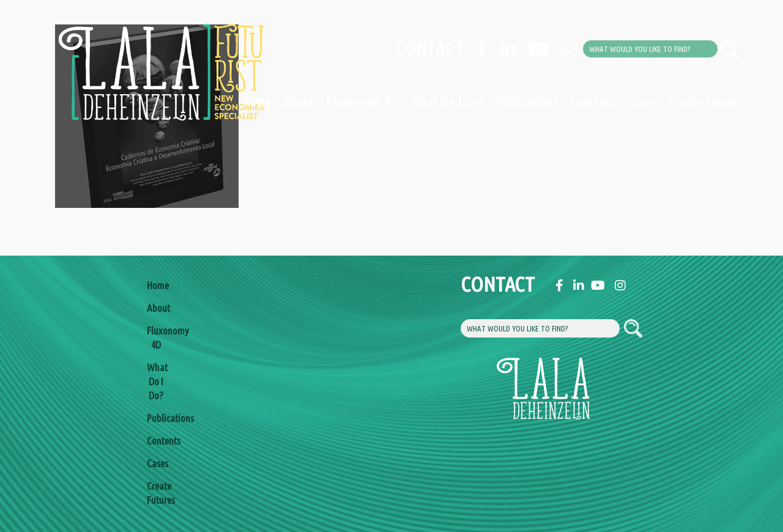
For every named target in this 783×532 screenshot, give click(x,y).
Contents (593, 102)
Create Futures (706, 102)
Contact (430, 48)
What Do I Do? (447, 102)
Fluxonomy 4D (362, 102)
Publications (527, 102)
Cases (642, 102)
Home (257, 102)
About (299, 102)
